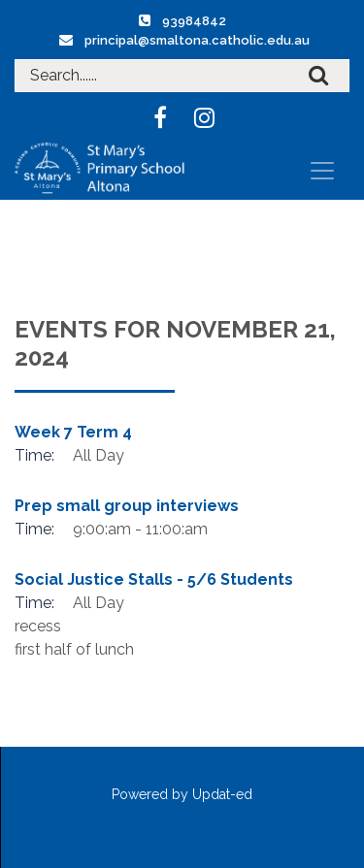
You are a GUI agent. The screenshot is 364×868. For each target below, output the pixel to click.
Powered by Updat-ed (182, 794)
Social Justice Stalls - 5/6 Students (154, 579)
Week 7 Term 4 (73, 432)
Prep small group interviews (127, 506)
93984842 (194, 21)
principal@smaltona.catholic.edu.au (197, 40)
